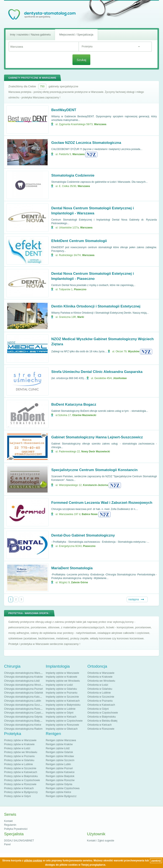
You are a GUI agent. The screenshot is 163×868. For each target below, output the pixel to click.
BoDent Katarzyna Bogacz (74, 404)
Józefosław (120, 378)
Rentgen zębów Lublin (58, 764)
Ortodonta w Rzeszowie (101, 729)
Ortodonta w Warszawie (101, 673)
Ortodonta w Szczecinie (101, 697)
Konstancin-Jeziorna (96, 485)
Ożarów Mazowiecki (84, 415)
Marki (81, 317)
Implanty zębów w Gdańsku (61, 689)
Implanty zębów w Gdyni (60, 713)
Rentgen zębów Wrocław (60, 756)
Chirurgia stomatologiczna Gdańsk (23, 693)
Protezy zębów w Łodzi (17, 748)
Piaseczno (80, 289)
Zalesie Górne (80, 582)
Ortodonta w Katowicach (101, 705)
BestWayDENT (64, 110)
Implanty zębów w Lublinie (61, 709)
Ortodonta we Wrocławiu (101, 681)
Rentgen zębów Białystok (60, 776)
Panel (7, 844)
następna (134, 599)
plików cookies (33, 861)
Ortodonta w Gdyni (98, 709)
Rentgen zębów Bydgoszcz (61, 796)
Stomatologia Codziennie (73, 175)
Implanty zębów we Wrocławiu (63, 681)
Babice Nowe (90, 514)
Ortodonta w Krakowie (100, 677)
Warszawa (100, 124)
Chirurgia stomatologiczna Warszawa (25, 673)
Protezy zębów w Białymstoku (21, 776)
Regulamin (10, 825)
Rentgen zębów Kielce (58, 792)
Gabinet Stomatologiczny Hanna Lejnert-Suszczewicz (97, 437)
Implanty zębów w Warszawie (62, 673)
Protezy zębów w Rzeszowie (20, 784)
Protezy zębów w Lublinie (18, 764)
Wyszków (134, 351)
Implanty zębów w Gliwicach (62, 729)
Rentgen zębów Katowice (60, 772)
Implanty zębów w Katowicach (63, 701)
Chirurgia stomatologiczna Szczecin (24, 705)
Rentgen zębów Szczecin (60, 760)
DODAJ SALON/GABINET (19, 841)
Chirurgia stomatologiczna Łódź (22, 681)
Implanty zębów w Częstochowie (64, 721)
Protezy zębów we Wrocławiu (21, 752)
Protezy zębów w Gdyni (17, 796)
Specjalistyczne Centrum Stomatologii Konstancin (94, 470)
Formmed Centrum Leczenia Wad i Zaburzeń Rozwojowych (102, 503)
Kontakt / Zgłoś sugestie (101, 841)
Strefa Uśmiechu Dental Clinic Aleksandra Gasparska (97, 372)
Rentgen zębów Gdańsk (59, 752)
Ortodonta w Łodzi (98, 685)
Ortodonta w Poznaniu (100, 701)
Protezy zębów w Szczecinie (20, 768)
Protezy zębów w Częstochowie (22, 780)
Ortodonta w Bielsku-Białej (102, 721)
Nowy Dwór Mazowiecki (96, 452)
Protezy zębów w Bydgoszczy (21, 792)
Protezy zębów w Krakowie (19, 744)
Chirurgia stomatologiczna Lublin (23, 701)
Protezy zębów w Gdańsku (19, 760)
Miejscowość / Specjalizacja (76, 35)
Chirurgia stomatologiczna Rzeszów (24, 709)
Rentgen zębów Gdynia (59, 784)
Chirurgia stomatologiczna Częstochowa (27, 713)
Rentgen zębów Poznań (59, 768)
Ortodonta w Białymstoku (101, 717)
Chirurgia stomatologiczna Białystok (24, 721)
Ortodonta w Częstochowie (103, 713)
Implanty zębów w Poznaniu (62, 693)
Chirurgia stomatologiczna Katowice (24, 697)
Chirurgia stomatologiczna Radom (23, 729)
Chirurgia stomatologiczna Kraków (23, 677)
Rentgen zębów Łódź (58, 748)
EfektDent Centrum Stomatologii (79, 241)
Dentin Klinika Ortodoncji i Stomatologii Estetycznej (96, 306)
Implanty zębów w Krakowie (61, 677)
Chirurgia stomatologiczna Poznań (23, 689)
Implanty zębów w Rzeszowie (62, 725)
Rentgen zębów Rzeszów (60, 780)
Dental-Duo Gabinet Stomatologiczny (83, 535)
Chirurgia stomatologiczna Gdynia (23, 717)
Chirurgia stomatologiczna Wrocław (24, 685)
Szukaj (81, 60)
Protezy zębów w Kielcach (19, 788)
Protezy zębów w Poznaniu (19, 756)
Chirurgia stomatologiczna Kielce (23, 725)
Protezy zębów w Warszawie (20, 740)
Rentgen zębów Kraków (59, 744)
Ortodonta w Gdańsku (100, 689)
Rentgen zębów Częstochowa (63, 788)
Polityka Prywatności (16, 829)
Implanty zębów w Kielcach (61, 717)
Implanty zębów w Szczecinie (62, 697)
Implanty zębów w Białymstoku (63, 705)
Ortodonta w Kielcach (99, 725)
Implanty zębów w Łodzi (59, 685)
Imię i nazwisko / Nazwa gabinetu (30, 35)
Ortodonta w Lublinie (99, 693)
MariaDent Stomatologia (72, 568)
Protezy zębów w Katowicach (21, 772)
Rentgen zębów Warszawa (61, 740)
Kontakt (8, 821)
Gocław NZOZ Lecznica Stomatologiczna (86, 143)
